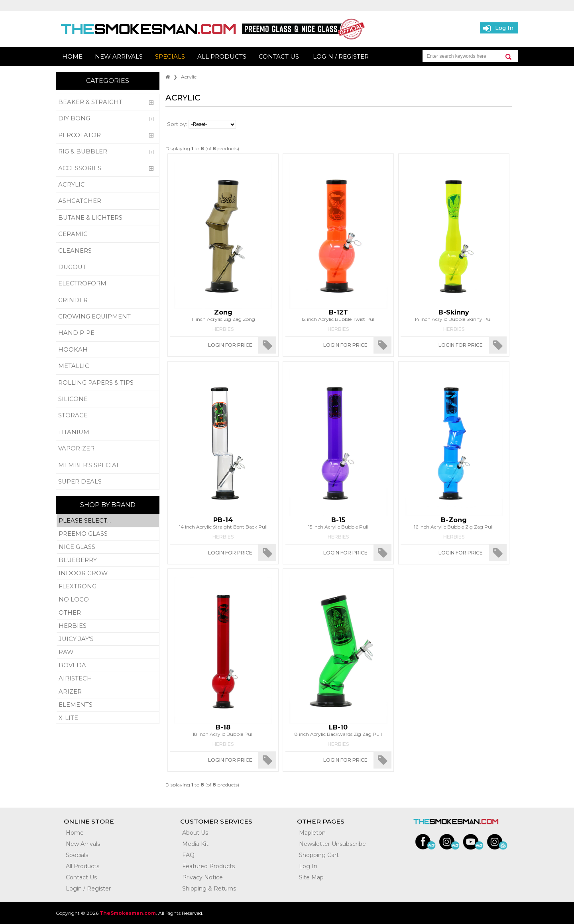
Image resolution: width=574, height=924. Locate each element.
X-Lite (108, 718)
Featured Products (208, 866)
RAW (108, 652)
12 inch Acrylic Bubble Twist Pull (338, 315)
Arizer (108, 692)
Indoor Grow (108, 573)
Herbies (108, 626)
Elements (108, 705)
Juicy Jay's (108, 639)
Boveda (108, 665)
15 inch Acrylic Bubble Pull (338, 523)
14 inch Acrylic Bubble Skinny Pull (454, 315)
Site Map (311, 877)
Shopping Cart (319, 855)
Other (108, 613)
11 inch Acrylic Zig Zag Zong (223, 315)
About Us (195, 833)
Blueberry (108, 560)
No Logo (108, 600)
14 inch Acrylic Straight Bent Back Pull (223, 523)
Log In (308, 866)
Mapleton (312, 833)
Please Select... (108, 521)
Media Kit (195, 844)
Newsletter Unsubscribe (332, 844)
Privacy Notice (202, 877)
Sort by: (177, 124)
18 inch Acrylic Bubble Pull (223, 730)
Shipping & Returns (209, 889)
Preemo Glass (108, 534)
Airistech (108, 679)
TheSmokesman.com (128, 913)
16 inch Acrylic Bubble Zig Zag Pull (454, 523)
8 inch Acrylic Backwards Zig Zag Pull (338, 730)
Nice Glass (108, 547)
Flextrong (108, 587)
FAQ (188, 855)
